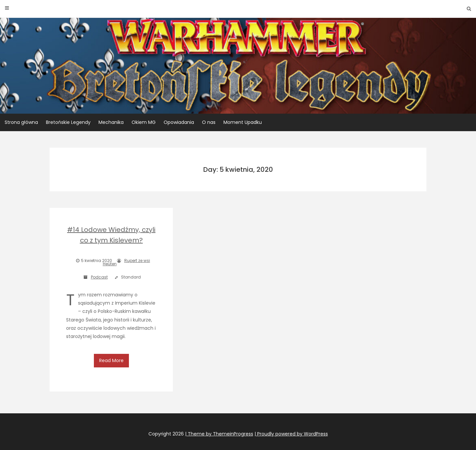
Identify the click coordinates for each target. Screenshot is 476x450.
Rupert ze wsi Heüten (126, 262)
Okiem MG (144, 122)
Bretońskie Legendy (68, 122)
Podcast (99, 277)
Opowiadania (179, 122)
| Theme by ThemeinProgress (219, 429)
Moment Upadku (243, 122)
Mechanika (111, 122)
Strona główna (21, 122)
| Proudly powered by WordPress (291, 429)
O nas (209, 122)
